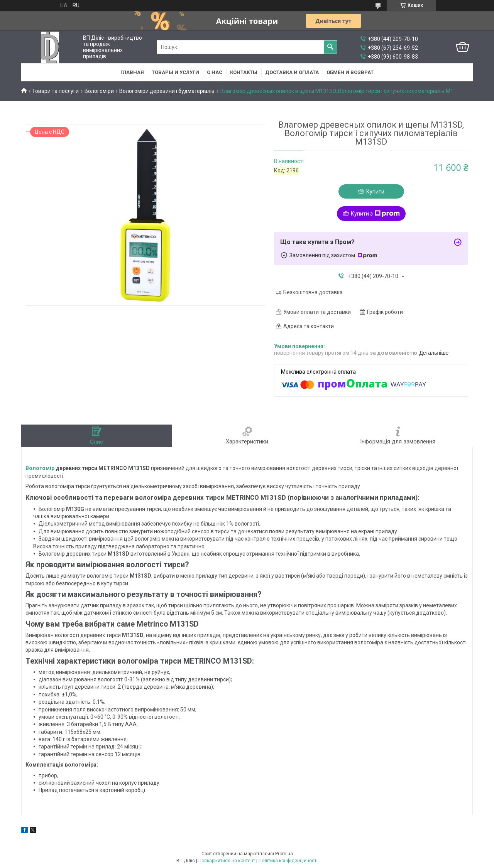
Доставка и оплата (292, 72)
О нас (215, 72)
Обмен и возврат (350, 72)
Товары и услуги (175, 72)
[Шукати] (330, 47)
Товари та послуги (55, 91)
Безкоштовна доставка (313, 292)
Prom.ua (284, 854)
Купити (375, 192)
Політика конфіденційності (288, 861)
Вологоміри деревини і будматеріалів (167, 91)
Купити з (375, 214)
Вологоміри (99, 91)
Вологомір (40, 468)
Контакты (244, 72)
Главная (132, 72)
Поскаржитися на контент (227, 861)
